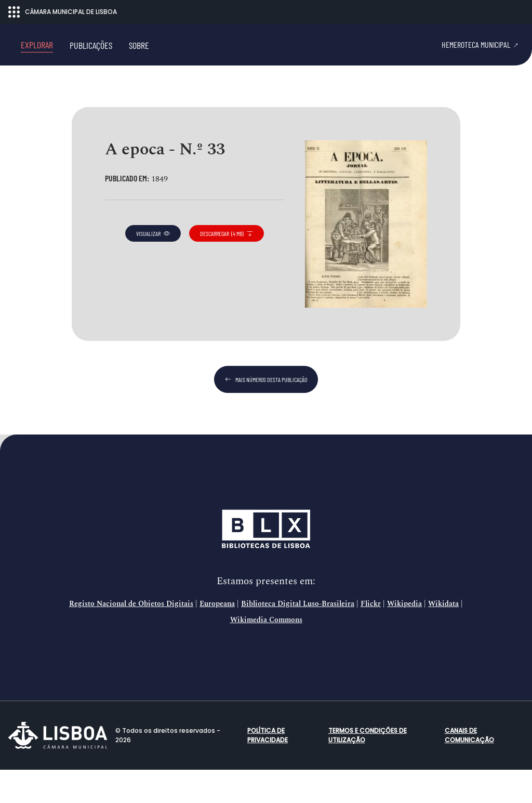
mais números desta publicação (266, 413)
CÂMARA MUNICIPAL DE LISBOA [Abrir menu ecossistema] (63, 12)
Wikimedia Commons (266, 653)
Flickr (371, 637)
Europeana (217, 637)
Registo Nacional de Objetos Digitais (131, 637)
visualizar (153, 267)
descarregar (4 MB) (227, 267)
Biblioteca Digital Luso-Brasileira (298, 637)
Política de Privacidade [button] (268, 768)
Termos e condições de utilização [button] (368, 768)
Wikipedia (404, 637)
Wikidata (443, 637)
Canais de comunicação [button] (469, 768)
